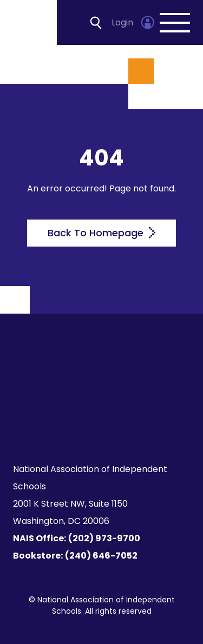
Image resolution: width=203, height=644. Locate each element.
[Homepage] (29, 22)
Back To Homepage (101, 233)
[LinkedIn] (151, 401)
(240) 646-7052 (101, 556)
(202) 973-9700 (104, 538)
